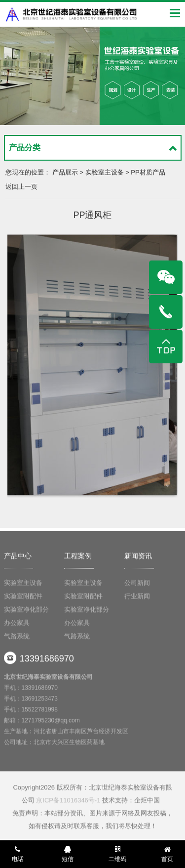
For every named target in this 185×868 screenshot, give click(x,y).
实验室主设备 (23, 584)
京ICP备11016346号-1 (68, 802)
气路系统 (17, 637)
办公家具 (17, 624)
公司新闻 (137, 584)
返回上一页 (21, 187)
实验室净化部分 (26, 611)
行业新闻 (137, 597)
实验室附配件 (23, 597)
